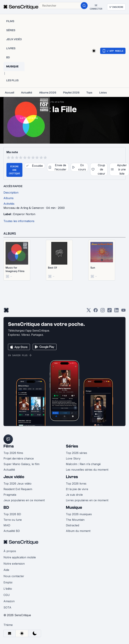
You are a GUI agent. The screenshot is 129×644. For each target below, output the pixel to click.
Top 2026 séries (76, 453)
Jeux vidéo (14, 477)
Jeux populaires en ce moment (24, 500)
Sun (93, 268)
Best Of (53, 268)
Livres (72, 477)
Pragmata (10, 495)
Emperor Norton (24, 214)
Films (9, 446)
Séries (72, 446)
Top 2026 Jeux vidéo (17, 484)
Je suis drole (74, 495)
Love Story (73, 458)
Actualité (9, 470)
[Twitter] (89, 311)
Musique (74, 507)
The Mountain (75, 520)
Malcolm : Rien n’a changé (83, 464)
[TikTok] (110, 311)
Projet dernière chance (19, 458)
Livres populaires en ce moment (87, 500)
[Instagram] (103, 311)
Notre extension (14, 564)
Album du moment (78, 531)
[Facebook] (96, 311)
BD (6, 507)
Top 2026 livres (76, 484)
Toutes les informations (19, 221)
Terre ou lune (13, 520)
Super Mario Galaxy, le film (21, 464)
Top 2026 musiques (79, 514)
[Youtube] (123, 311)
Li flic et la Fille (57, 102)
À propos (10, 551)
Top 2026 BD (12, 514)
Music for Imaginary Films (15, 269)
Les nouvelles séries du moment (87, 470)
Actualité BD (12, 531)
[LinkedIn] (116, 311)
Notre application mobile (20, 557)
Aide (6, 570)
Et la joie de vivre (77, 489)
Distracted (72, 525)
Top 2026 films (13, 453)
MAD (7, 525)
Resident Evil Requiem (18, 489)
